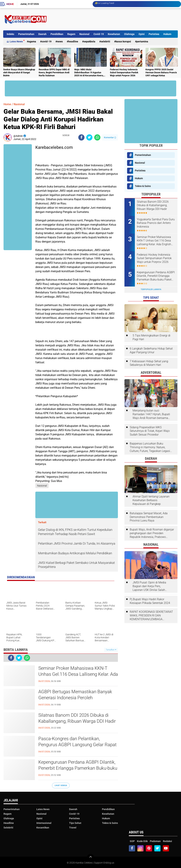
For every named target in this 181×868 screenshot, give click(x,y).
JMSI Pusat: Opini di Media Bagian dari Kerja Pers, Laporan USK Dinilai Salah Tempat (149, 586)
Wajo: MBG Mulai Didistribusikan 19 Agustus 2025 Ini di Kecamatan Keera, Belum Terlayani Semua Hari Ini (90, 73)
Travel (73, 828)
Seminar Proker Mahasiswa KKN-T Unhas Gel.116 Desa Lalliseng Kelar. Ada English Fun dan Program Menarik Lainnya (78, 674)
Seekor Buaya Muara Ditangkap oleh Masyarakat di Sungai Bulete (19, 72)
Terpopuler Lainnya (151, 289)
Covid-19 (99, 34)
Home (10, 4)
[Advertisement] (113, 19)
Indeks (10, 34)
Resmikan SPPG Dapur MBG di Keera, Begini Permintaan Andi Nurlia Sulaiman (54, 72)
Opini (142, 34)
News (60, 41)
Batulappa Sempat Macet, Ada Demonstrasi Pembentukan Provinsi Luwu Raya (149, 517)
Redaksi (167, 841)
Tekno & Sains (143, 186)
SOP (132, 841)
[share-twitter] (89, 137)
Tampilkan (111, 650)
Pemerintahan (26, 34)
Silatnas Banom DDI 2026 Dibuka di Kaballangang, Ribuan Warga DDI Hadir (77, 718)
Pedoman (155, 841)
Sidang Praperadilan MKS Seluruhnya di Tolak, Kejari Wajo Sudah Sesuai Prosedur (150, 431)
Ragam (71, 34)
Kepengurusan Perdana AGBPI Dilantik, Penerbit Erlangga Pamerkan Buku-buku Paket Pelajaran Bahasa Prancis (78, 768)
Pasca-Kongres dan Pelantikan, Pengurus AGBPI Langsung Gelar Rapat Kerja (77, 745)
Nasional (84, 34)
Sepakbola (89, 41)
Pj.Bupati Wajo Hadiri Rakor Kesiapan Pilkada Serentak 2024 (150, 601)
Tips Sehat (75, 823)
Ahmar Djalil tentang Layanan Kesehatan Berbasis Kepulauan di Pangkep (151, 500)
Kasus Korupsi (123, 41)
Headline (73, 41)
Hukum (167, 34)
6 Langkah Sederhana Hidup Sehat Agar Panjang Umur (151, 350)
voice (66, 135)
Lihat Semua (61, 785)
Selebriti (105, 41)
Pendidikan (57, 34)
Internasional (44, 823)
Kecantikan (43, 828)
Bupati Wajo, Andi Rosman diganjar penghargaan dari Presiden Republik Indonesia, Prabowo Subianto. (152, 533)
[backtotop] (90, 858)
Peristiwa (154, 34)
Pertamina (142, 41)
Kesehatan (114, 34)
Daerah (42, 34)
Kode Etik (142, 841)
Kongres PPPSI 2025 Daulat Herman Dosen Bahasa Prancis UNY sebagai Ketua (161, 72)
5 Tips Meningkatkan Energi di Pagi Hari (151, 337)
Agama (32, 41)
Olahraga (129, 34)
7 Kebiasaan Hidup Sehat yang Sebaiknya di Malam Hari (149, 363)
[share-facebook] (81, 137)
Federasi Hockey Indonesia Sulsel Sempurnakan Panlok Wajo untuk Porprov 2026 (124, 72)
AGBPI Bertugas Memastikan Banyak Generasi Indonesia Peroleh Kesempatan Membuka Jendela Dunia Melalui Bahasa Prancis (76, 698)
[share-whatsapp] (97, 137)
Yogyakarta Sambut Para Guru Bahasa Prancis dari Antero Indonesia (156, 223)
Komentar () (110, 137)
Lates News (16, 41)
